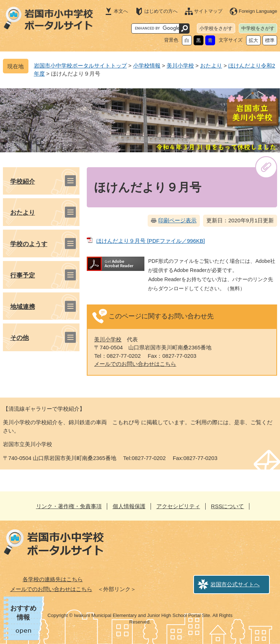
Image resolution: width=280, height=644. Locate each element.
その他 (20, 338)
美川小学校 (180, 66)
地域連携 (23, 307)
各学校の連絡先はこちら (53, 579)
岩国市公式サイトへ (235, 584)
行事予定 (23, 275)
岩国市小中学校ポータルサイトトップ (80, 66)
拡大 (253, 40)
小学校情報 (147, 66)
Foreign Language (258, 11)
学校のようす (29, 244)
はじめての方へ (161, 11)
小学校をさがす (216, 28)
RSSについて (228, 506)
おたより (211, 66)
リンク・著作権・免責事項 (69, 506)
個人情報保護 (129, 506)
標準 (270, 40)
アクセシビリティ (178, 506)
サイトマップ (208, 11)
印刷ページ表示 (177, 220)
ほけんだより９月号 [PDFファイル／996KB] (151, 241)
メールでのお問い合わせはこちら (135, 364)
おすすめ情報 (23, 613)
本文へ (121, 11)
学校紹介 (23, 182)
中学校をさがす (258, 28)
